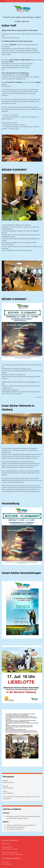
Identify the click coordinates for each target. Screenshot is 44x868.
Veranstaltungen (28, 17)
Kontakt (25, 1)
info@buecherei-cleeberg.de (13, 1)
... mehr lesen (38, 397)
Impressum (31, 1)
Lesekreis (38, 17)
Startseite (7, 17)
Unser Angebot (16, 17)
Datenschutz (39, 1)
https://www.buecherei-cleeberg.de (12, 854)
